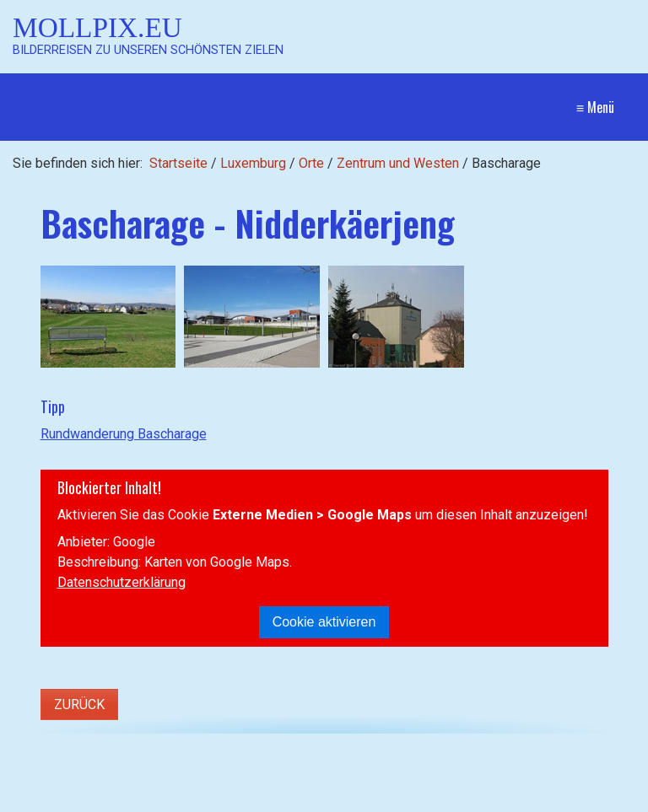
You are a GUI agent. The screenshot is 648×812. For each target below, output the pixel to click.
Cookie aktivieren (324, 622)
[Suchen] (294, 772)
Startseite (178, 163)
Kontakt (466, 772)
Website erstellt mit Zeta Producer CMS (373, 803)
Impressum (532, 772)
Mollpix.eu (97, 27)
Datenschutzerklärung (121, 582)
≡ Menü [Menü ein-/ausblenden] (595, 107)
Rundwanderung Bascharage (124, 434)
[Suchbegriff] (168, 773)
